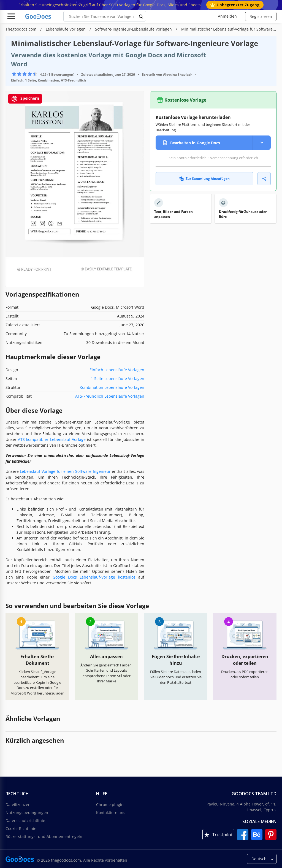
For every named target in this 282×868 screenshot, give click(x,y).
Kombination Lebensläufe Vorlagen (112, 387)
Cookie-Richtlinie (21, 828)
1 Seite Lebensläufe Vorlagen (118, 379)
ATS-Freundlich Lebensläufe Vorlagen (110, 396)
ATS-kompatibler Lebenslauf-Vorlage (52, 439)
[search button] (141, 16)
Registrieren (261, 16)
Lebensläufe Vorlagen (66, 29)
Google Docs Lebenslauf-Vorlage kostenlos (94, 577)
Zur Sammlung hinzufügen (204, 179)
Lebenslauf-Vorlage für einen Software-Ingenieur (65, 471)
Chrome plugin (110, 805)
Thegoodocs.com (21, 29)
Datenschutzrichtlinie (25, 820)
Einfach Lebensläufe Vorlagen (117, 370)
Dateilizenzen (18, 805)
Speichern (25, 99)
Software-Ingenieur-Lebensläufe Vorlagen (134, 29)
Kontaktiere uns (111, 813)
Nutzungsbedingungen (27, 813)
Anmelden (227, 16)
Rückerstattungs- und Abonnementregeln (44, 836)
